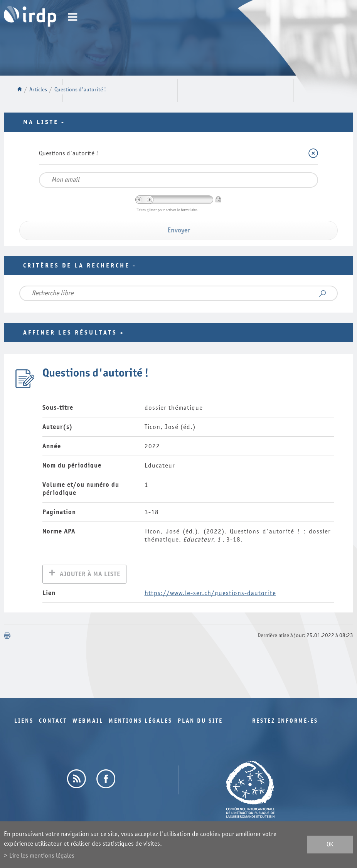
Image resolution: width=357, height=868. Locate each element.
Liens (24, 722)
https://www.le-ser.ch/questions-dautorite (210, 594)
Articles (38, 90)
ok (330, 845)
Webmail (88, 722)
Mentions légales (141, 722)
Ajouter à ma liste (90, 575)
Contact (53, 722)
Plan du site (200, 722)
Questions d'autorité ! (80, 90)
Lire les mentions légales (42, 855)
